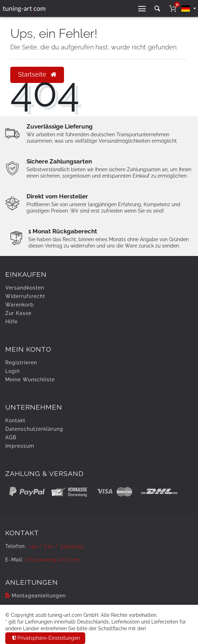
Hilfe (11, 322)
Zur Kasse (18, 313)
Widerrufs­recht (25, 296)
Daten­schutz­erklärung (34, 429)
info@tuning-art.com (52, 560)
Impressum (20, 446)
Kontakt (15, 421)
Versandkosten (25, 288)
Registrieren (21, 363)
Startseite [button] (37, 74)
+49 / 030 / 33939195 (56, 546)
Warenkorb (20, 305)
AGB (11, 437)
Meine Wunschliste (30, 380)
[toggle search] (157, 9)
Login (13, 371)
